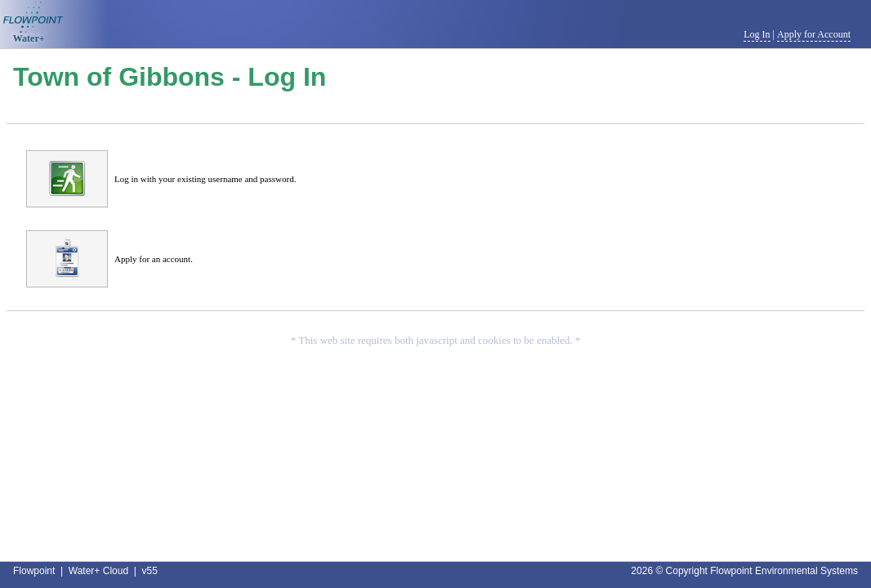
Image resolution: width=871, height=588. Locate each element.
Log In (757, 34)
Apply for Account (814, 34)
